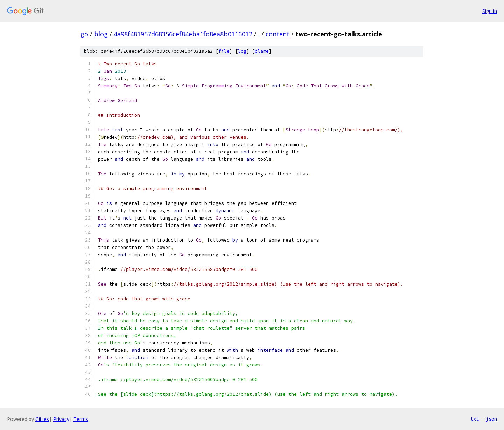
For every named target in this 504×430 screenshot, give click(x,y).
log (242, 51)
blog (101, 34)
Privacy (61, 419)
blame (262, 51)
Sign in (490, 11)
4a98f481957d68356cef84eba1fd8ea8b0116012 (183, 34)
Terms (81, 419)
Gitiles (42, 419)
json (491, 419)
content (278, 34)
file (224, 51)
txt (475, 419)
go (84, 34)
